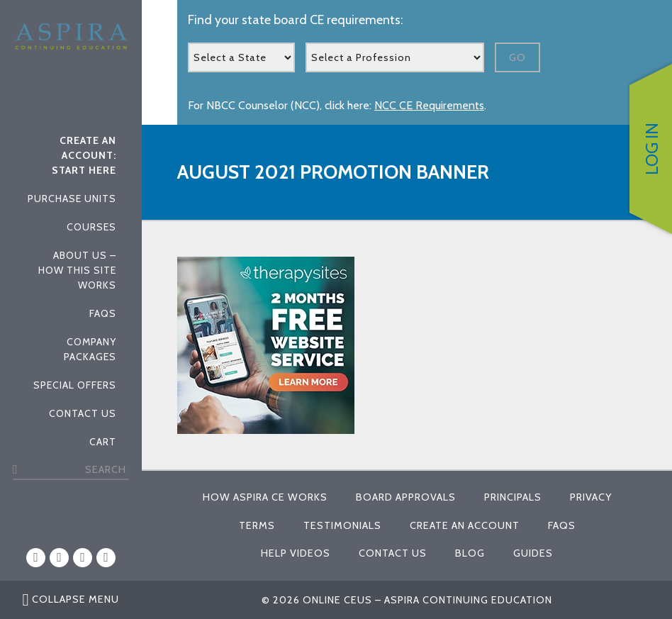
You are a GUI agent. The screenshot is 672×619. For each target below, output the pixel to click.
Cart (103, 442)
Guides (533, 553)
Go (517, 57)
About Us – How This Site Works (77, 270)
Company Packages (90, 349)
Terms (257, 525)
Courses (91, 227)
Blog (470, 553)
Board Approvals (406, 497)
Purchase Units (72, 199)
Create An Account (465, 525)
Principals (513, 497)
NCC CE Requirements (429, 105)
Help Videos (296, 553)
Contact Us (83, 413)
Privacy (591, 497)
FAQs (103, 313)
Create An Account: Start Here (84, 155)
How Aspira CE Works (265, 497)
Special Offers (75, 385)
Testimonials (342, 525)
